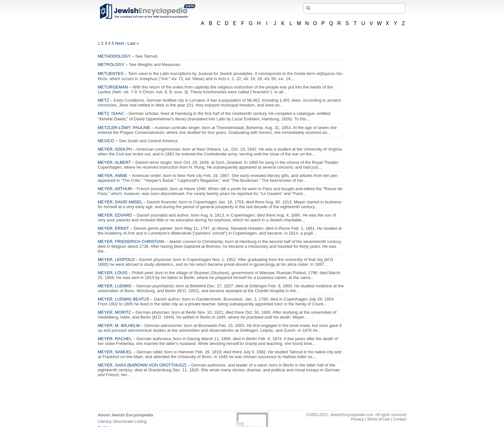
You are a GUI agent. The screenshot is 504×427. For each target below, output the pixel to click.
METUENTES (111, 74)
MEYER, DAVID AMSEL (120, 202)
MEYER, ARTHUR (115, 189)
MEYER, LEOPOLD (116, 260)
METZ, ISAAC (111, 113)
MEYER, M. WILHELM (119, 325)
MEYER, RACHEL (115, 339)
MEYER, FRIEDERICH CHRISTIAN (131, 241)
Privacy (357, 419)
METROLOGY (111, 65)
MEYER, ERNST (113, 228)
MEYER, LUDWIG (115, 286)
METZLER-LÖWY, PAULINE (124, 128)
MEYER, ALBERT (114, 162)
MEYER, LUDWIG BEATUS (123, 299)
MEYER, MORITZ (114, 312)
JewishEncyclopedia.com (147, 11)
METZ (103, 100)
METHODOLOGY (114, 56)
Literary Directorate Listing (122, 421)
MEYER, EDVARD (115, 215)
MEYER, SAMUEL (115, 352)
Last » (133, 43)
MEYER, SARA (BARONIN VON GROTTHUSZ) (142, 365)
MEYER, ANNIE (113, 176)
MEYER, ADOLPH (115, 149)
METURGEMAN (113, 87)
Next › (121, 43)
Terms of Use (378, 419)
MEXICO (106, 141)
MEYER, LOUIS (113, 273)
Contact (400, 419)
